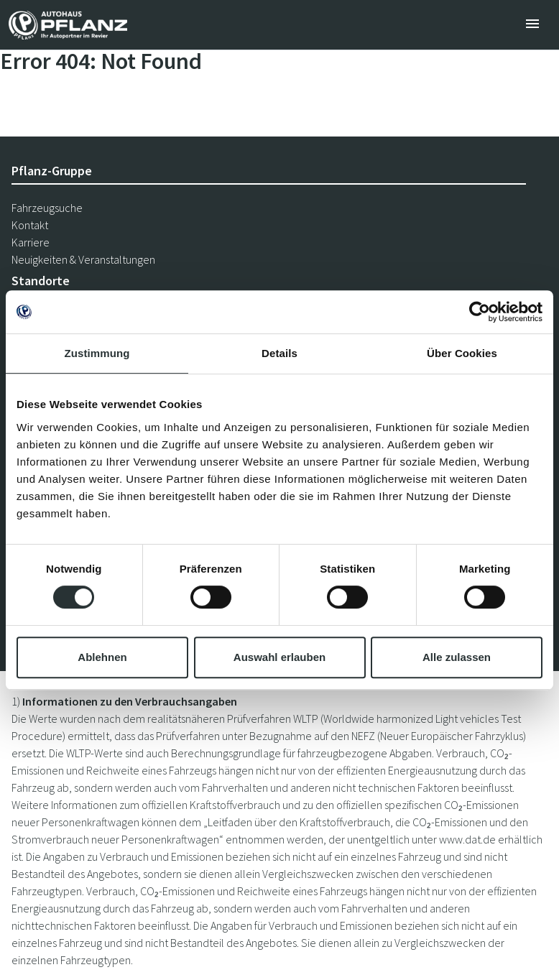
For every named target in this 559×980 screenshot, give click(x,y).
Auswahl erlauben (279, 657)
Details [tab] (279, 353)
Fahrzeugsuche (47, 208)
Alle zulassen (457, 657)
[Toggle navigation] (532, 25)
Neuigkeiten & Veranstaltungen (83, 259)
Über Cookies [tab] (462, 353)
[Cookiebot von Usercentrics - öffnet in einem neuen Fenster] (480, 312)
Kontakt (30, 225)
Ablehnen (102, 657)
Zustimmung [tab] (97, 353)
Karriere (31, 242)
